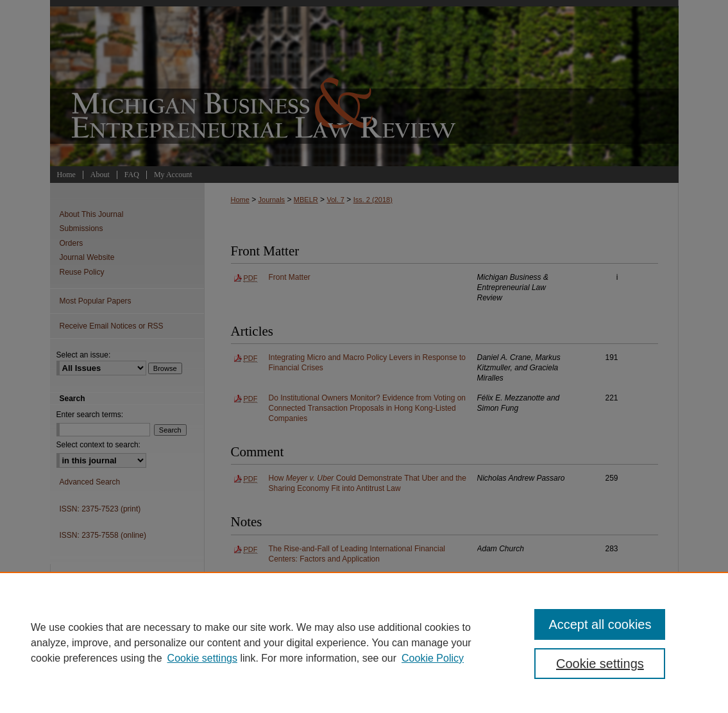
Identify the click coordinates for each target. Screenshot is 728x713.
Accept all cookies (600, 624)
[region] (364, 642)
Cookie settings (202, 658)
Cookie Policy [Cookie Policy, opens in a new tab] (433, 658)
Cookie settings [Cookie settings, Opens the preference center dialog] (600, 664)
